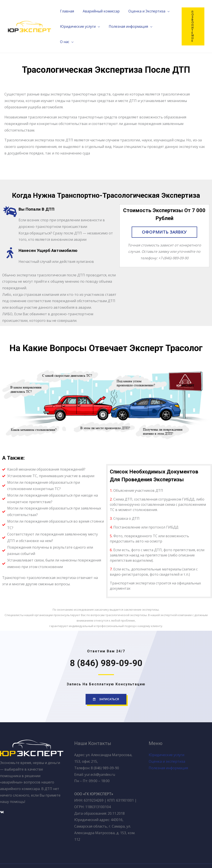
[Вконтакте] (2, 799)
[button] (164, 219)
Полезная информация (168, 755)
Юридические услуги (166, 742)
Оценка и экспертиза (167, 748)
